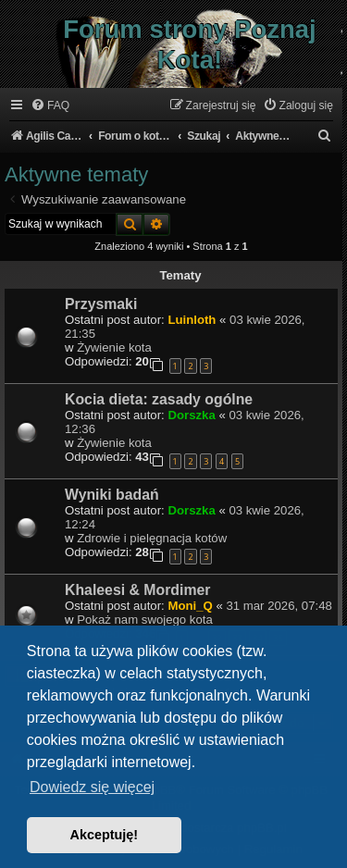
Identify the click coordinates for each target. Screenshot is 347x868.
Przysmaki (101, 304)
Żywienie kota (114, 347)
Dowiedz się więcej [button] (92, 787)
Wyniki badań (112, 495)
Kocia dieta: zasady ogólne (159, 399)
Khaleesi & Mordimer (137, 590)
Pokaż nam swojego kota (145, 620)
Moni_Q (190, 606)
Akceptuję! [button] (105, 835)
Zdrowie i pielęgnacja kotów (152, 538)
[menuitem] (50, 106)
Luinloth (192, 320)
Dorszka (191, 415)
